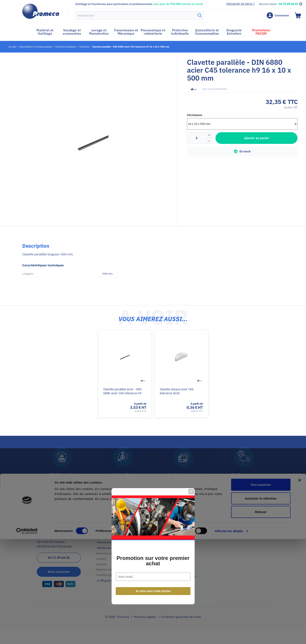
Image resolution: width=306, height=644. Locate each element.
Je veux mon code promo (153, 367)
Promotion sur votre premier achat (153, 337)
